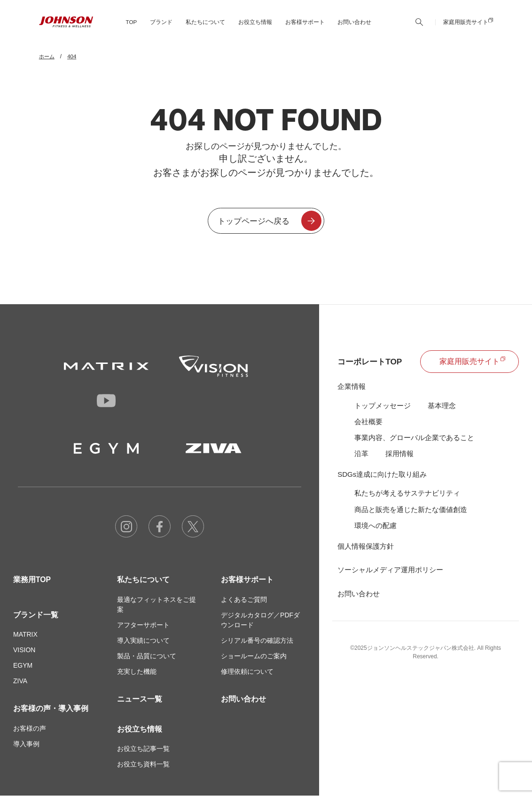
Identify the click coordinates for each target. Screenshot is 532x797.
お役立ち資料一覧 (143, 765)
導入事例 (26, 745)
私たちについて (143, 580)
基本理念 (442, 406)
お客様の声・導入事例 (51, 710)
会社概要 (368, 422)
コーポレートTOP (372, 363)
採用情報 (399, 455)
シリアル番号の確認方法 (257, 641)
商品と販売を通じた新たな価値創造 (411, 511)
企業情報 (352, 387)
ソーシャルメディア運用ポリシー (390, 572)
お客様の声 (30, 730)
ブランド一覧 (36, 616)
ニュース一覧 (140, 700)
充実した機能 (137, 672)
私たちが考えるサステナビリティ (407, 495)
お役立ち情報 (140, 730)
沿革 (361, 455)
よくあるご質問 (244, 600)
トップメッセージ (383, 406)
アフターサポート (143, 626)
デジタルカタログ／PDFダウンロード (260, 621)
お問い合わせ (353, 26)
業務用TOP (32, 580)
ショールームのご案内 (254, 657)
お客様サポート (247, 580)
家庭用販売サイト (466, 26)
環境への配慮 (376, 527)
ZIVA (20, 682)
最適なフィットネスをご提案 (156, 605)
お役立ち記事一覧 (143, 750)
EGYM (23, 667)
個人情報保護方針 (366, 548)
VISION (24, 651)
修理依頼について (247, 672)
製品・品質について (147, 657)
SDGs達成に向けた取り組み (382, 476)
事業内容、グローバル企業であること (414, 439)
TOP (130, 26)
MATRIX (25, 636)
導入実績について (143, 641)
